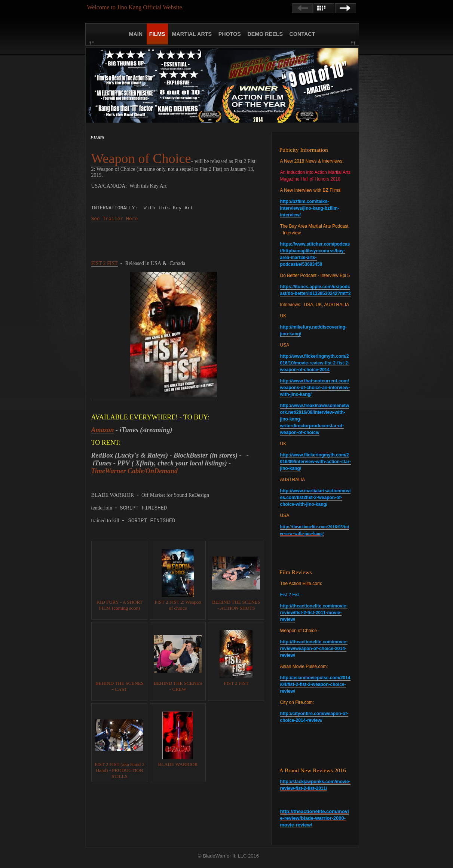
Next (346, 8)
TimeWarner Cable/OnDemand (135, 471)
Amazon (103, 430)
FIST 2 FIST (105, 263)
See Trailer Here (115, 219)
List (324, 8)
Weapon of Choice (141, 158)
